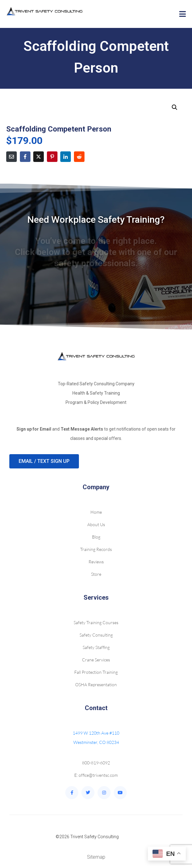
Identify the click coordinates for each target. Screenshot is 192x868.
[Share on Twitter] (39, 157)
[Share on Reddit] (79, 157)
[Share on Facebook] (25, 157)
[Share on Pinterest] (52, 157)
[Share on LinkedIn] (66, 157)
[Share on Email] (11, 157)
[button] (175, 107)
